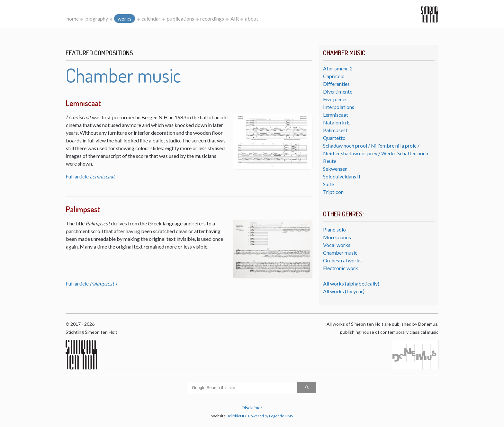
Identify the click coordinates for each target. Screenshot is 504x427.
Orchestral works (342, 260)
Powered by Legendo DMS (270, 416)
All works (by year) (344, 291)
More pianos (337, 237)
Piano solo (334, 229)
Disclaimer (252, 408)
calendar (151, 18)
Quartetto (334, 138)
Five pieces (335, 99)
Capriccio (334, 76)
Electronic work (341, 268)
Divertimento (338, 91)
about (252, 18)
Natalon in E (336, 122)
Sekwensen (335, 169)
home (73, 18)
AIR (235, 18)
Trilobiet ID (236, 416)
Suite (328, 184)
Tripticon (333, 192)
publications (180, 18)
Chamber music (340, 253)
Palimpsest (335, 130)
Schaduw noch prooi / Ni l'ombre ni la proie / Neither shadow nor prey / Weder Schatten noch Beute (376, 153)
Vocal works (337, 245)
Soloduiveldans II (342, 176)
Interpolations (339, 107)
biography (97, 18)
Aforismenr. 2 (338, 68)
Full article (91, 176)
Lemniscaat (336, 115)
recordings (212, 18)
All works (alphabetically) (351, 283)
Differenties (336, 84)
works (125, 18)
